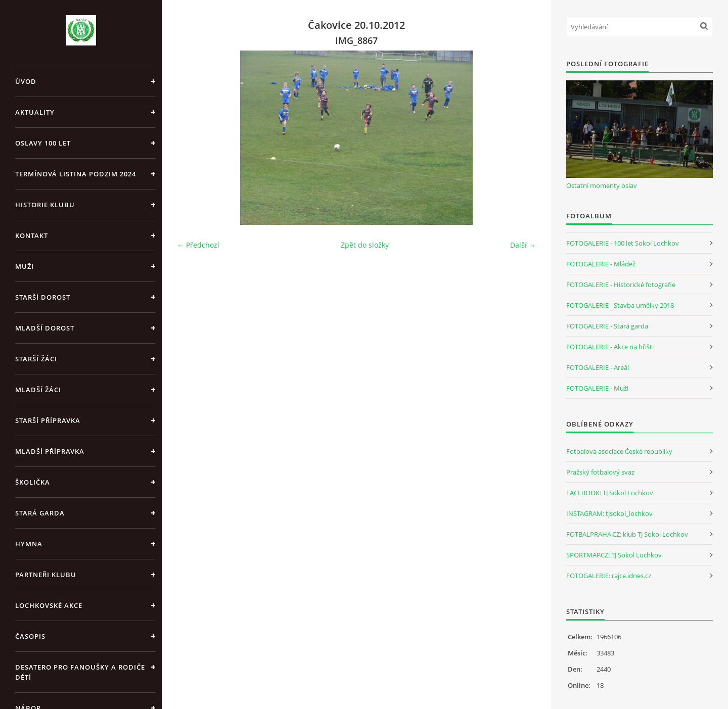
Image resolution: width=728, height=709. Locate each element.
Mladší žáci (38, 390)
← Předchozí (198, 245)
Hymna (29, 544)
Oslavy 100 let (43, 143)
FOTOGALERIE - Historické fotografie (621, 285)
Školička (33, 482)
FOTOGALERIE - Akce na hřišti (610, 347)
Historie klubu (45, 205)
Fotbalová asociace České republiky (619, 451)
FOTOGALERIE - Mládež (601, 264)
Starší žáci (36, 359)
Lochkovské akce (49, 605)
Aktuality (35, 112)
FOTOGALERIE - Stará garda (607, 326)
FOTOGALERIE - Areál (598, 367)
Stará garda (40, 513)
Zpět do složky (365, 245)
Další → (523, 245)
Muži (25, 266)
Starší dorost (43, 297)
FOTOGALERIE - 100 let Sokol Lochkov (623, 243)
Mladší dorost (45, 328)
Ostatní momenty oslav (602, 185)
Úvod (26, 81)
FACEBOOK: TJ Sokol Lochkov (610, 493)
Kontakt (32, 235)
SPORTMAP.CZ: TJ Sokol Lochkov (614, 555)
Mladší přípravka (50, 451)
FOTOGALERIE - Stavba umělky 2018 (620, 305)
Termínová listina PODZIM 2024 (76, 174)
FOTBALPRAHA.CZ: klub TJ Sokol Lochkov (627, 534)
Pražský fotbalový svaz (600, 472)
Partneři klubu (46, 575)
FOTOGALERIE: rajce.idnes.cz (609, 576)
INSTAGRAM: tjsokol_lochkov (609, 513)
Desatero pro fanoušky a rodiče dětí (80, 672)
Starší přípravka (48, 420)
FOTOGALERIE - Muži (597, 388)
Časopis (30, 636)
